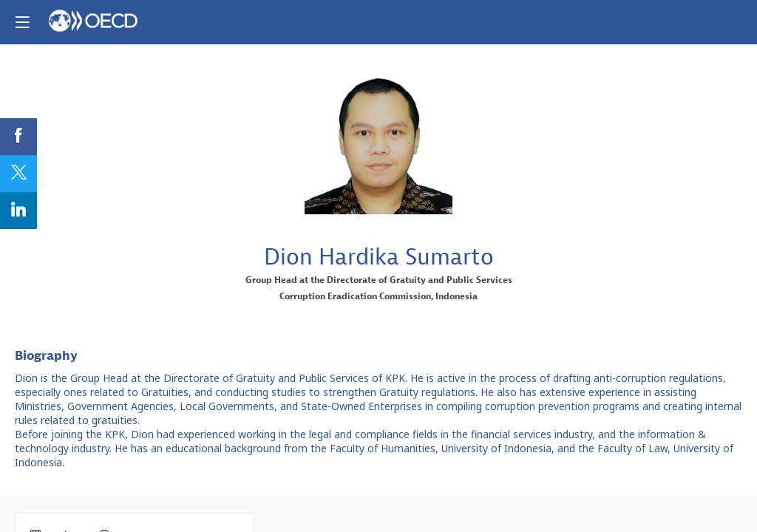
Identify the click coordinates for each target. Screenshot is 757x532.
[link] (18, 137)
